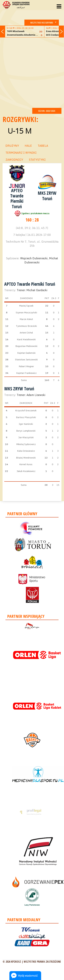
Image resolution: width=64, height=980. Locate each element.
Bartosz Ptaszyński (26, 417)
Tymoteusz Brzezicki (26, 326)
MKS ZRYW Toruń (47, 196)
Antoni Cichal (26, 333)
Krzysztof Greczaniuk (26, 410)
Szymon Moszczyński (26, 312)
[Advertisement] (32, 72)
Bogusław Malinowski (26, 346)
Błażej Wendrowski (26, 458)
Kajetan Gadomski (26, 353)
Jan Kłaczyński (26, 437)
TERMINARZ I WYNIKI (21, 153)
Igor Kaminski (26, 424)
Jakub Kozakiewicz (26, 471)
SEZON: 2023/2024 (47, 111)
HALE (28, 146)
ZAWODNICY (14, 160)
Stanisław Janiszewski (26, 359)
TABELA (43, 146)
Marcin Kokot (26, 319)
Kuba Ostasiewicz (26, 451)
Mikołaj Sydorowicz (26, 444)
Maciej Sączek (26, 306)
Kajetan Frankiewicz (26, 373)
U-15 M (20, 131)
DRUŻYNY (12, 146)
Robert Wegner (26, 366)
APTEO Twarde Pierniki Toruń (17, 198)
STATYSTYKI (37, 160)
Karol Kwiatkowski (26, 339)
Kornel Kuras (26, 464)
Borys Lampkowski (26, 431)
